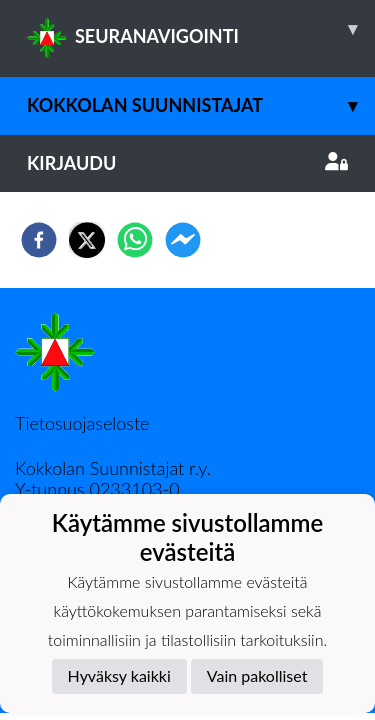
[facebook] (39, 240)
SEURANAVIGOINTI (201, 29)
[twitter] (87, 240)
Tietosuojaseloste (82, 423)
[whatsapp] (135, 240)
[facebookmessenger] (183, 240)
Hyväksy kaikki (119, 675)
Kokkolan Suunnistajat (201, 105)
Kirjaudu (187, 163)
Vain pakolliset (257, 675)
